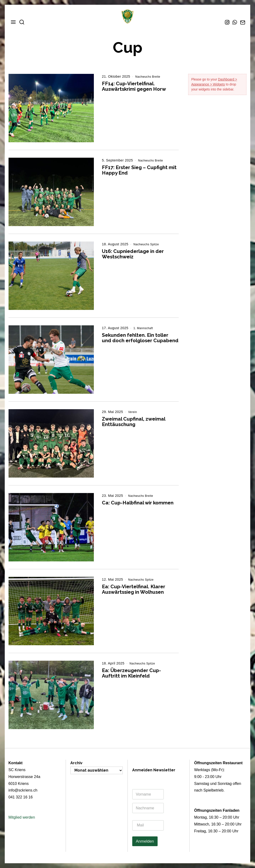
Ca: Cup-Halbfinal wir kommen (138, 503)
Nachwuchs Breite (150, 76)
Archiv (76, 763)
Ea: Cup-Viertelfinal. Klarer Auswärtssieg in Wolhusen (134, 589)
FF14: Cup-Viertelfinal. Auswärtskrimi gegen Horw (134, 86)
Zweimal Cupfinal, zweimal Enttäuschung (134, 422)
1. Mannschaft (145, 328)
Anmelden (145, 841)
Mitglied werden (22, 817)
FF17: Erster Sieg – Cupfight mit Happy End (139, 170)
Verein (133, 412)
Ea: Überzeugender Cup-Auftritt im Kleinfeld (131, 673)
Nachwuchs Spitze (148, 244)
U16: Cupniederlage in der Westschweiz (133, 254)
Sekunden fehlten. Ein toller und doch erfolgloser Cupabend (140, 338)
